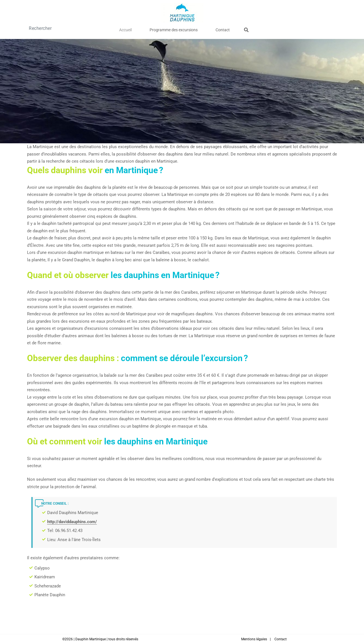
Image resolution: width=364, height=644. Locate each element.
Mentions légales (254, 639)
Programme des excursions (174, 28)
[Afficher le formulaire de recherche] (229, 29)
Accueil (137, 28)
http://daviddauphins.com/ (72, 522)
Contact (211, 28)
